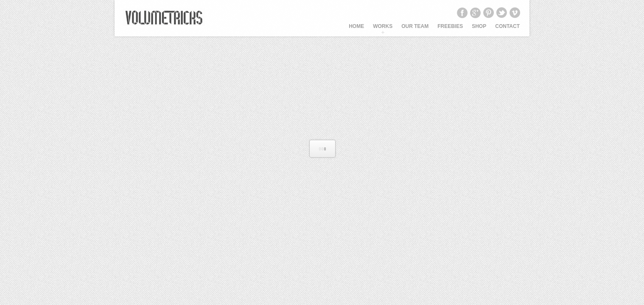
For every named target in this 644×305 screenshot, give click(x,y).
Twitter (501, 13)
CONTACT (507, 26)
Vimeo (515, 13)
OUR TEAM (415, 26)
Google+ (475, 13)
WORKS (383, 26)
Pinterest (488, 13)
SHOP (479, 26)
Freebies (450, 26)
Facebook (462, 13)
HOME (356, 26)
